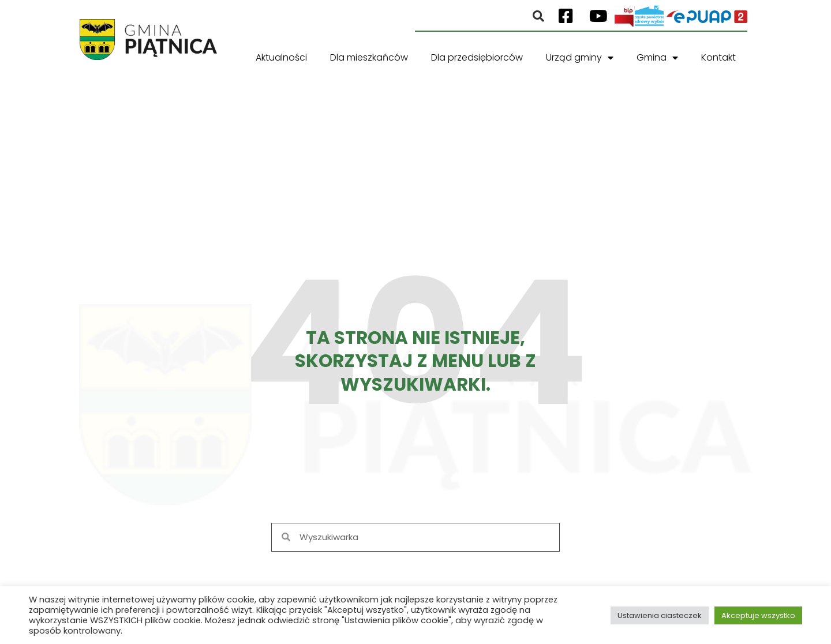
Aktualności (281, 57)
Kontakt (718, 57)
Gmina (657, 58)
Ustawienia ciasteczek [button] (660, 615)
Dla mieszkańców (369, 57)
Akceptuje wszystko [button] (758, 615)
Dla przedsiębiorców (477, 57)
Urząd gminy (580, 58)
